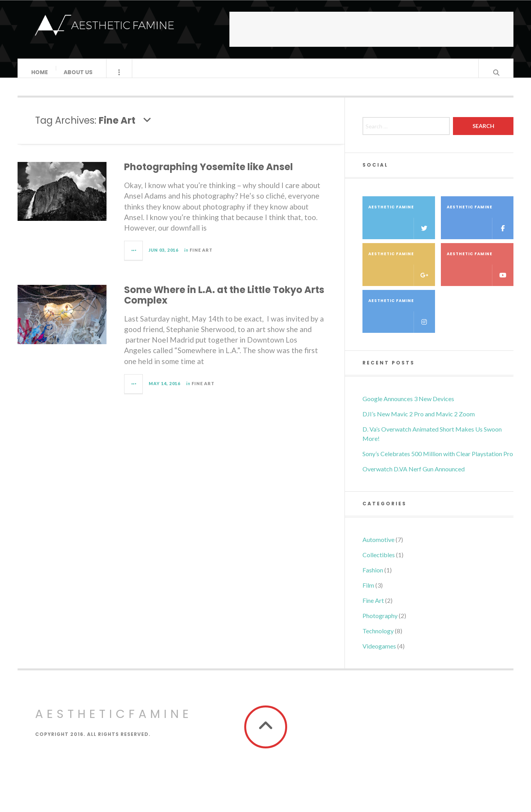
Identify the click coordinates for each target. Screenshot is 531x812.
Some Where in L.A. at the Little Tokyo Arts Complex (224, 303)
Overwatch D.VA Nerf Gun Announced (414, 477)
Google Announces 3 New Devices (408, 406)
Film (368, 593)
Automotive (378, 547)
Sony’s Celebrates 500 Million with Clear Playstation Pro (438, 461)
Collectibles (379, 562)
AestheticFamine (114, 722)
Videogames (379, 654)
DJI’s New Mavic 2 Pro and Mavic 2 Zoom (419, 422)
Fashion (373, 578)
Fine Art (201, 258)
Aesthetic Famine (402, 229)
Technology (378, 639)
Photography (380, 623)
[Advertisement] (371, 29)
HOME (40, 72)
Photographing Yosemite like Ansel (209, 175)
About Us (78, 72)
